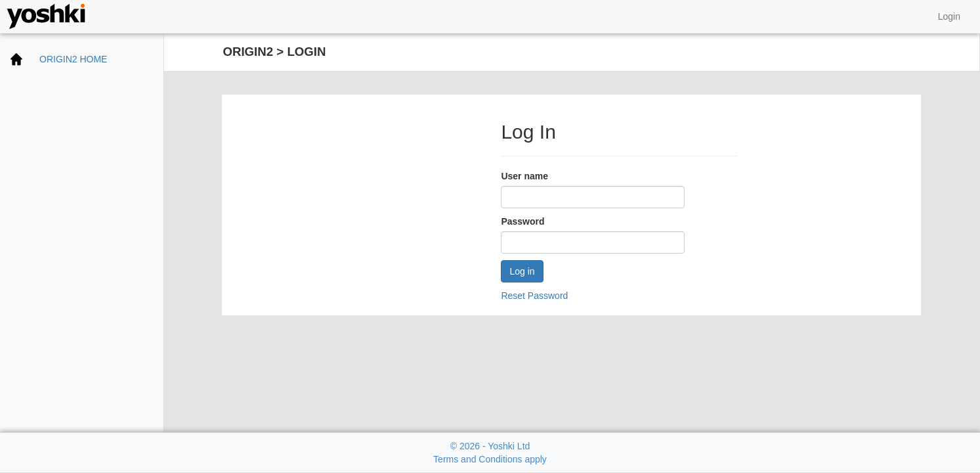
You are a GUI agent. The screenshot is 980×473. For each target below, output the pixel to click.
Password (522, 221)
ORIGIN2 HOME (73, 59)
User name (524, 176)
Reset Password (534, 296)
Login (949, 16)
